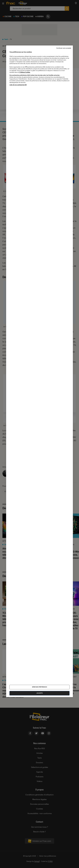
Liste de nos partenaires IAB (18, 85)
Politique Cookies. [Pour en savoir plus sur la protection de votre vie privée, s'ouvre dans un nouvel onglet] (25, 72)
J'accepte (40, 693)
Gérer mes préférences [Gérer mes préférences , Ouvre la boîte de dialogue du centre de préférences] (40, 687)
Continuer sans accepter (64, 48)
